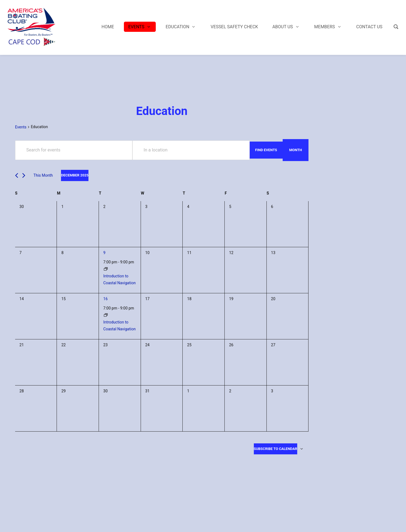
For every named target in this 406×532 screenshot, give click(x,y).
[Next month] (24, 175)
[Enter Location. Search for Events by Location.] (191, 150)
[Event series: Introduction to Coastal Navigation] (106, 269)
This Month (43, 175)
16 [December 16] (105, 299)
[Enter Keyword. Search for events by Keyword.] (74, 150)
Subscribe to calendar (276, 449)
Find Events (266, 150)
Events (21, 127)
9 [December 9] (104, 253)
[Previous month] (17, 175)
